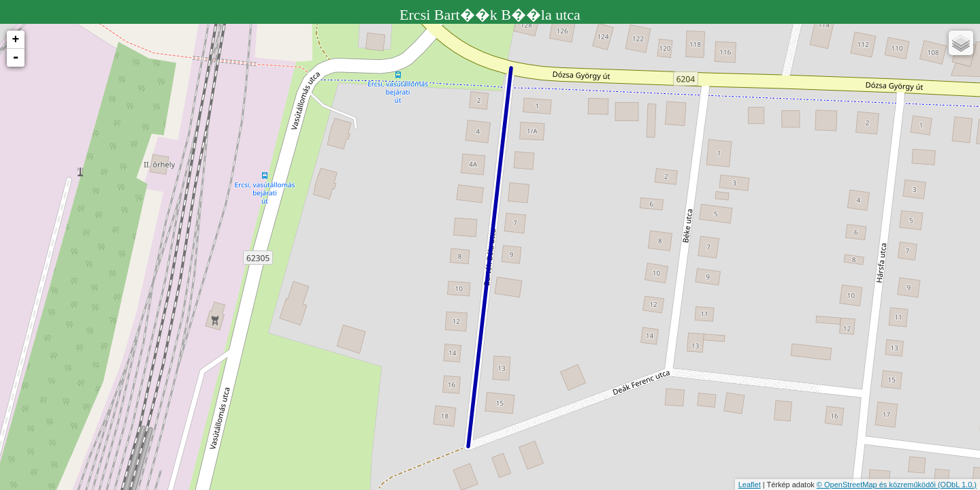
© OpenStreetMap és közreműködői (877, 485)
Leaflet (750, 485)
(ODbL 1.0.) (957, 485)
